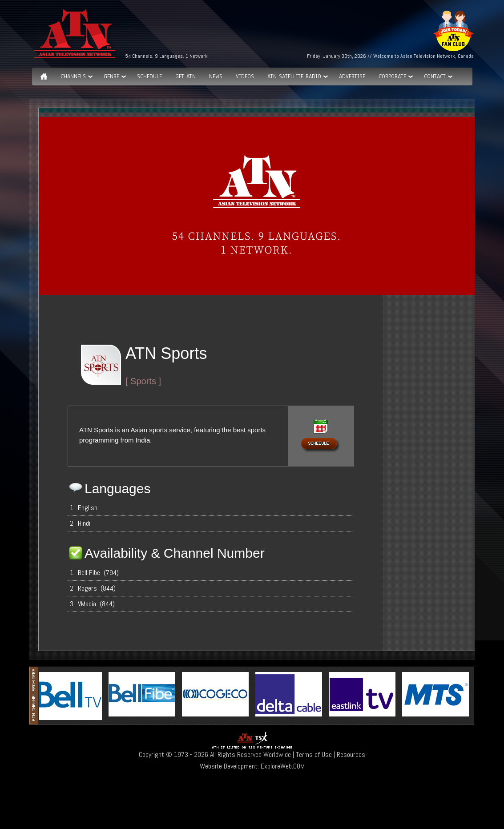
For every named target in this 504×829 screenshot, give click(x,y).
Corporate (392, 76)
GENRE (111, 76)
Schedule (149, 76)
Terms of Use (314, 755)
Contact (435, 76)
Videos (245, 76)
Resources (351, 755)
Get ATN (185, 76)
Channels (73, 76)
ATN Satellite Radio (294, 76)
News (216, 76)
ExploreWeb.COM (283, 766)
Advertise (352, 76)
